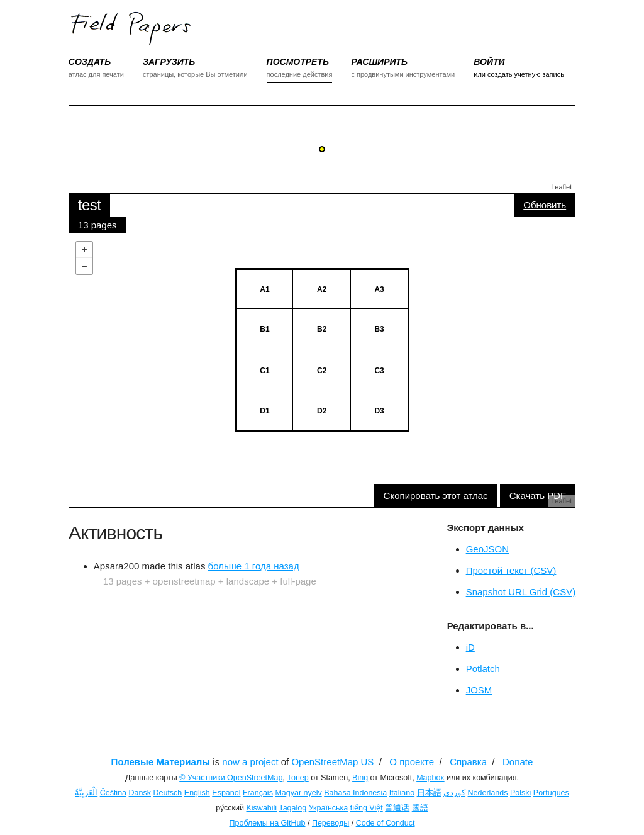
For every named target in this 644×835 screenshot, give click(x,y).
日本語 (429, 793)
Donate (518, 762)
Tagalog (292, 808)
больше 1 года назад (254, 566)
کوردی (454, 793)
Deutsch (167, 793)
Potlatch (483, 669)
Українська (329, 808)
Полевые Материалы (161, 762)
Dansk (140, 793)
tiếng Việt (367, 808)
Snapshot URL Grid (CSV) (521, 592)
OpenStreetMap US (332, 762)
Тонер (297, 778)
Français (258, 793)
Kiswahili (261, 808)
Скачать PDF (538, 496)
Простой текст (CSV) (511, 570)
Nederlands (488, 793)
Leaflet (561, 187)
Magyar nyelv (298, 793)
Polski (520, 793)
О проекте (412, 762)
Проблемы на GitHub (268, 823)
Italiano (402, 793)
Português (551, 793)
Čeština (113, 793)
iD (470, 647)
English (197, 793)
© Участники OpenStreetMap (231, 778)
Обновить (545, 205)
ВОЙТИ (489, 62)
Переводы (330, 823)
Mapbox (430, 778)
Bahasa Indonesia (355, 793)
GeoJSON (487, 549)
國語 (420, 808)
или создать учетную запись (519, 74)
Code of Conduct (386, 823)
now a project (250, 762)
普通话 (397, 808)
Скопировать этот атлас (436, 496)
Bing (360, 778)
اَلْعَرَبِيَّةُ (86, 793)
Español (226, 793)
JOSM (479, 690)
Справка (468, 762)
